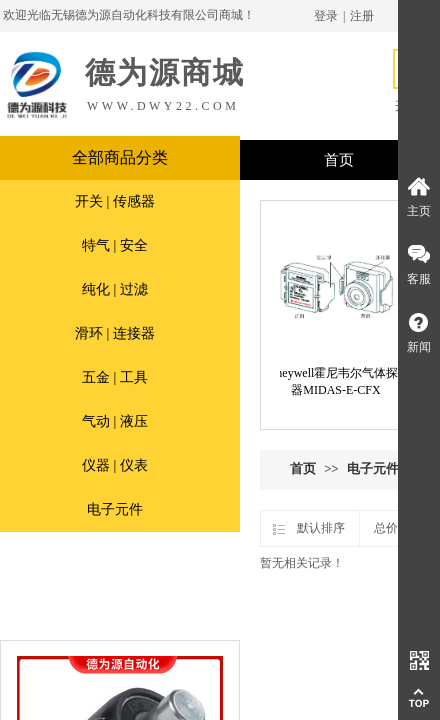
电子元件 (115, 509)
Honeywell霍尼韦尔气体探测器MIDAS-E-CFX (339, 381)
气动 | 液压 (115, 421)
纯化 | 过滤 (115, 289)
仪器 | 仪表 (115, 465)
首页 (303, 468)
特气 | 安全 (115, 245)
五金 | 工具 (115, 377)
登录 (326, 16)
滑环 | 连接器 (115, 333)
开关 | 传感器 (115, 201)
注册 (362, 16)
